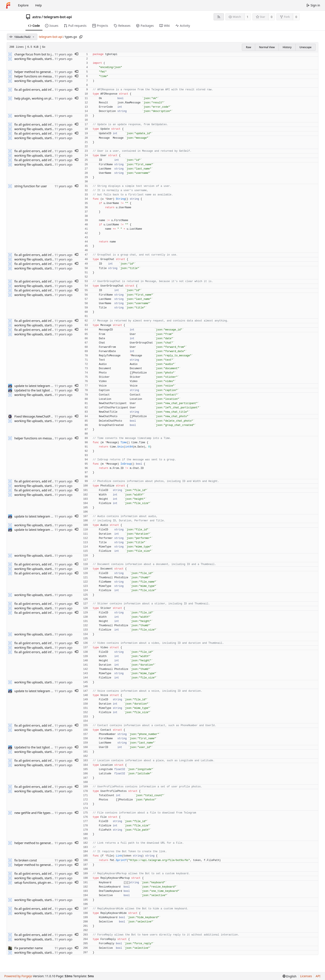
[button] (76, 54)
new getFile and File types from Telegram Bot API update (54, 813)
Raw (249, 47)
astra (37, 17)
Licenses (306, 976)
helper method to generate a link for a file (44, 72)
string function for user (31, 186)
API (318, 976)
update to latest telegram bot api (37, 386)
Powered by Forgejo (18, 976)
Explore (23, 5)
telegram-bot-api (58, 17)
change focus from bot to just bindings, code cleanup (52, 54)
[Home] (8, 5)
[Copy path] (81, 37)
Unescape (306, 47)
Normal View (267, 47)
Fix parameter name (29, 948)
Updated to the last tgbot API (35, 390)
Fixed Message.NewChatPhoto (36, 416)
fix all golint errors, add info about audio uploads (49, 90)
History (287, 47)
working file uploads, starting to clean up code (47, 59)
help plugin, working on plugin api (38, 98)
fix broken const (26, 860)
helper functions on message (35, 76)
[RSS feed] (219, 17)
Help (38, 5)
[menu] (290, 976)
